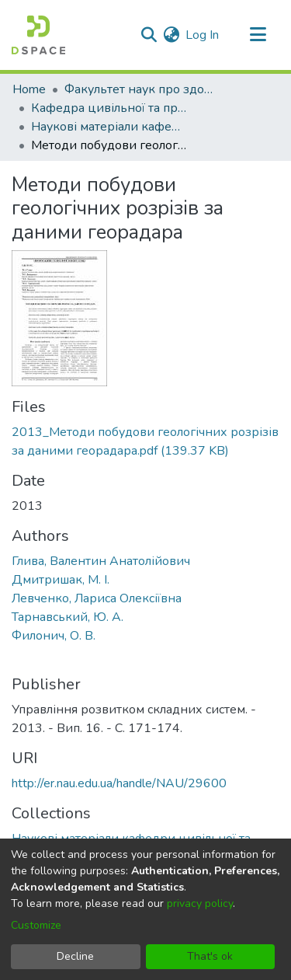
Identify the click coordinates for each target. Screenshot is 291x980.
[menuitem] (171, 35)
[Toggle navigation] (258, 35)
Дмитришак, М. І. (61, 580)
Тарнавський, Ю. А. (68, 617)
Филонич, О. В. (54, 636)
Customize (36, 925)
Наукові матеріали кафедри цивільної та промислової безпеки (109, 127)
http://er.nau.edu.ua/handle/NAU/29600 (119, 783)
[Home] (38, 35)
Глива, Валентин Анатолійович (101, 561)
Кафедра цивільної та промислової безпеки (109, 108)
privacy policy (200, 903)
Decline (75, 956)
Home (29, 89)
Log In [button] (203, 35)
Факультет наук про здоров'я (142, 89)
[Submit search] (149, 35)
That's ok (210, 956)
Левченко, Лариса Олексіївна (97, 598)
